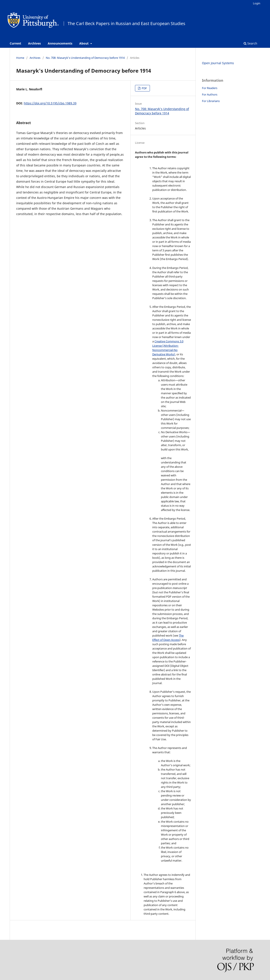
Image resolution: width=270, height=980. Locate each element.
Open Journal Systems (218, 63)
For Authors (210, 94)
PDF (144, 88)
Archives (34, 43)
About (84, 43)
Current (15, 43)
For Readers (210, 88)
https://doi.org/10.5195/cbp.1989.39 (50, 103)
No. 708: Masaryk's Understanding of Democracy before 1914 (85, 58)
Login (257, 3)
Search (250, 43)
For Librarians (211, 101)
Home (20, 58)
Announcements (60, 43)
